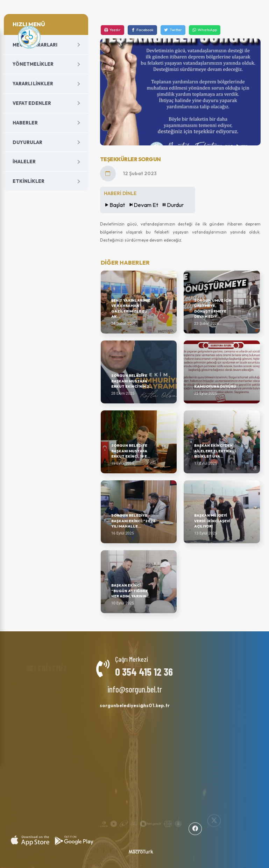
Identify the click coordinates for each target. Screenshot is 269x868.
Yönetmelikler (33, 64)
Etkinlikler (29, 181)
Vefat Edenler (32, 103)
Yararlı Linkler (33, 84)
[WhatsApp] (205, 30)
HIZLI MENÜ (29, 24)
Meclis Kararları (35, 45)
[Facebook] (142, 30)
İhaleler (24, 162)
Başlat (114, 205)
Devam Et (143, 205)
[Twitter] (173, 30)
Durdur (172, 205)
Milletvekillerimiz (90, 682)
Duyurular (27, 142)
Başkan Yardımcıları (41, 684)
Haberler (25, 123)
